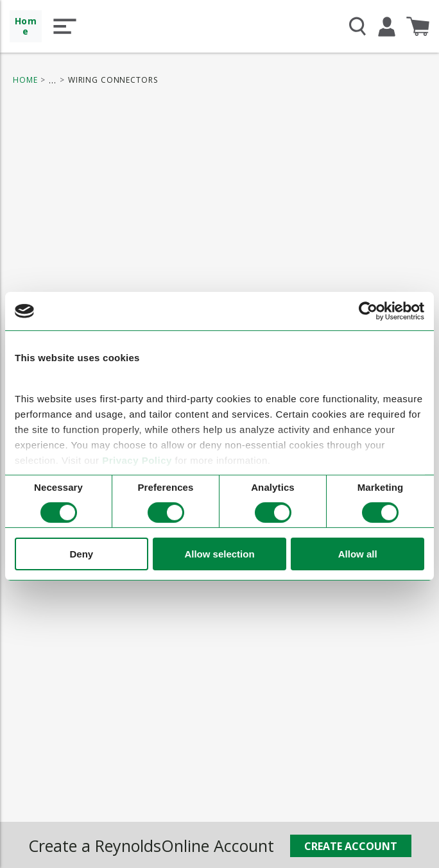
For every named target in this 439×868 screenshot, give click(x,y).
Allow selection (219, 554)
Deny (81, 554)
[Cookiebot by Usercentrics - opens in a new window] (368, 311)
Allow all (358, 554)
